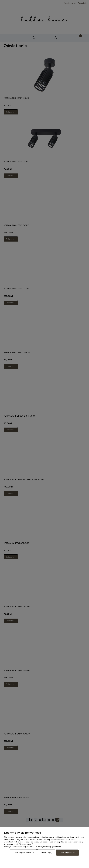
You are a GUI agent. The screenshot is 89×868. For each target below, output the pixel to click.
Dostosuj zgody (47, 853)
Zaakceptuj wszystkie (68, 853)
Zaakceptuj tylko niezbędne (24, 853)
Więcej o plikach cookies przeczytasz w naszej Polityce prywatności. (33, 846)
